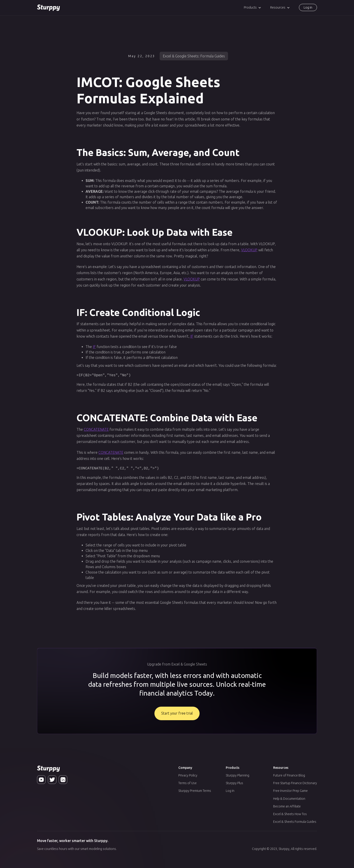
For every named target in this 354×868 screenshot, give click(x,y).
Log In (230, 791)
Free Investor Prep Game (290, 791)
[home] (48, 8)
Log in (308, 7)
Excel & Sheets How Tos (290, 814)
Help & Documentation (289, 799)
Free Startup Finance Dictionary (295, 783)
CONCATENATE (96, 429)
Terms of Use (187, 783)
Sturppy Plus (234, 783)
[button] (253, 8)
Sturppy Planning (238, 775)
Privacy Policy (188, 775)
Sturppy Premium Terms (195, 791)
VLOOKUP (249, 250)
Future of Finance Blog (289, 775)
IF (192, 336)
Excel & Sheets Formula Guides (295, 822)
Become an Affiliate (287, 806)
